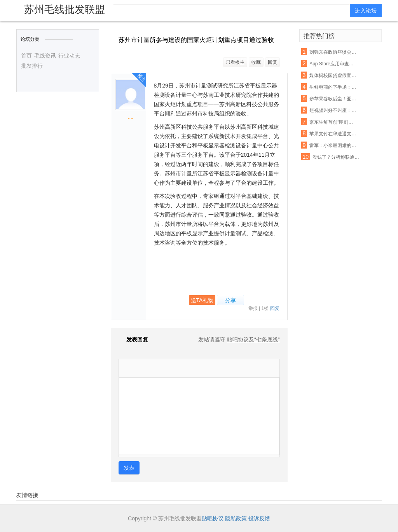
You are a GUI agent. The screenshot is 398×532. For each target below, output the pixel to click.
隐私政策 (236, 518)
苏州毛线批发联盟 (65, 9)
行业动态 (69, 56)
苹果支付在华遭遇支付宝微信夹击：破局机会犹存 (333, 134)
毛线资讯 (45, 56)
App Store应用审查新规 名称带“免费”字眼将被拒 (333, 64)
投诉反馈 (259, 518)
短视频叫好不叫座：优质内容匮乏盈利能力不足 (333, 110)
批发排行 (32, 66)
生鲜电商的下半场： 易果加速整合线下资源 (333, 87)
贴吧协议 (213, 518)
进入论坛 (366, 10)
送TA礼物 (202, 300)
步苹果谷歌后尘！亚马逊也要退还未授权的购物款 (333, 99)
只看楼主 (235, 62)
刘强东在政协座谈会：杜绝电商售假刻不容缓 (333, 52)
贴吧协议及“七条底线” (253, 339)
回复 (272, 62)
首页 (26, 56)
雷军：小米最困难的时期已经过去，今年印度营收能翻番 (333, 145)
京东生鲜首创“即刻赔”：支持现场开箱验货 (333, 122)
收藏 (256, 62)
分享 (230, 300)
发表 (129, 468)
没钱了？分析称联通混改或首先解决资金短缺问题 (336, 157)
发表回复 (133, 339)
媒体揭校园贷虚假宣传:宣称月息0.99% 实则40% (333, 75)
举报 (253, 308)
